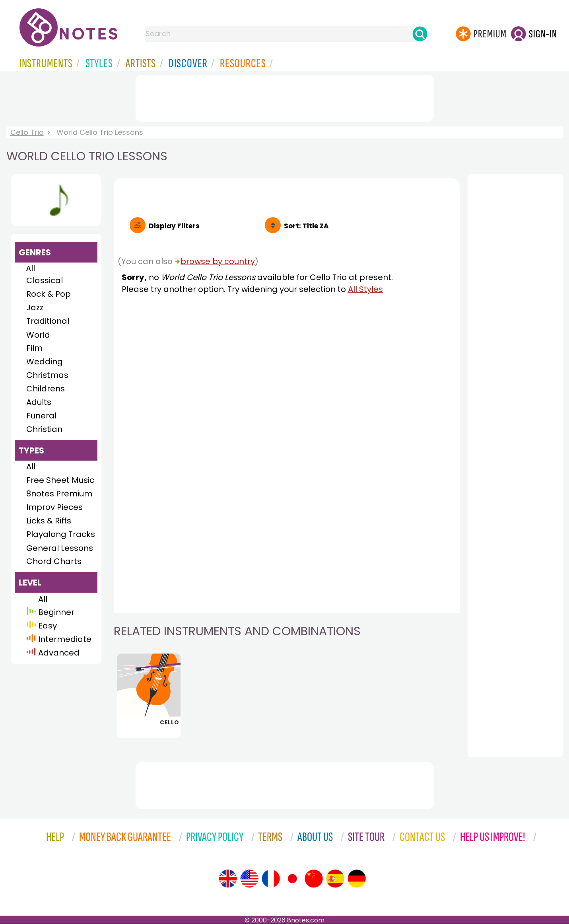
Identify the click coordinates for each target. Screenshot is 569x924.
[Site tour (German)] (357, 879)
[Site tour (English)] (228, 879)
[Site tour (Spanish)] (335, 879)
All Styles (365, 289)
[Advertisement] (285, 97)
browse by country (218, 261)
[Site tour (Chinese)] (314, 879)
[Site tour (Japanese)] (292, 879)
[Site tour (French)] (271, 879)
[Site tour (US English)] (249, 879)
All (30, 268)
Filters (174, 226)
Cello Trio (27, 132)
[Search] (420, 34)
